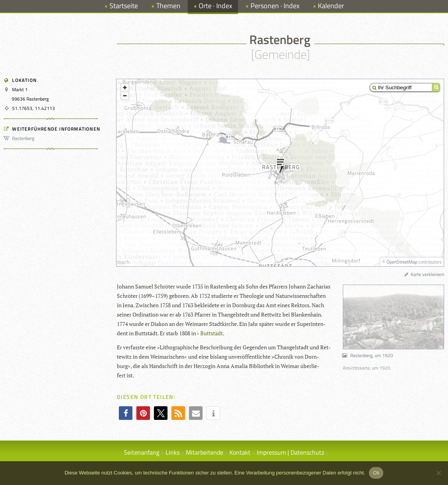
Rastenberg (20, 138)
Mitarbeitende (205, 452)
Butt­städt (212, 333)
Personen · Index (275, 6)
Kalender (331, 6)
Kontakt (240, 452)
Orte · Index (215, 6)
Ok (376, 473)
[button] (126, 413)
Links (173, 452)
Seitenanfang (142, 452)
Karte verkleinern (424, 274)
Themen (168, 6)
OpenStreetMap (402, 262)
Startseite (124, 6)
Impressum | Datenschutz (290, 452)
